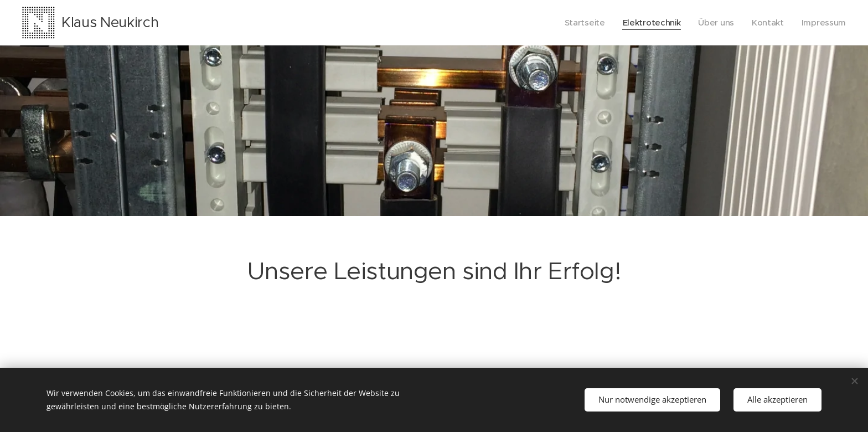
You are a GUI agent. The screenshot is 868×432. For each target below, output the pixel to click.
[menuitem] (580, 23)
